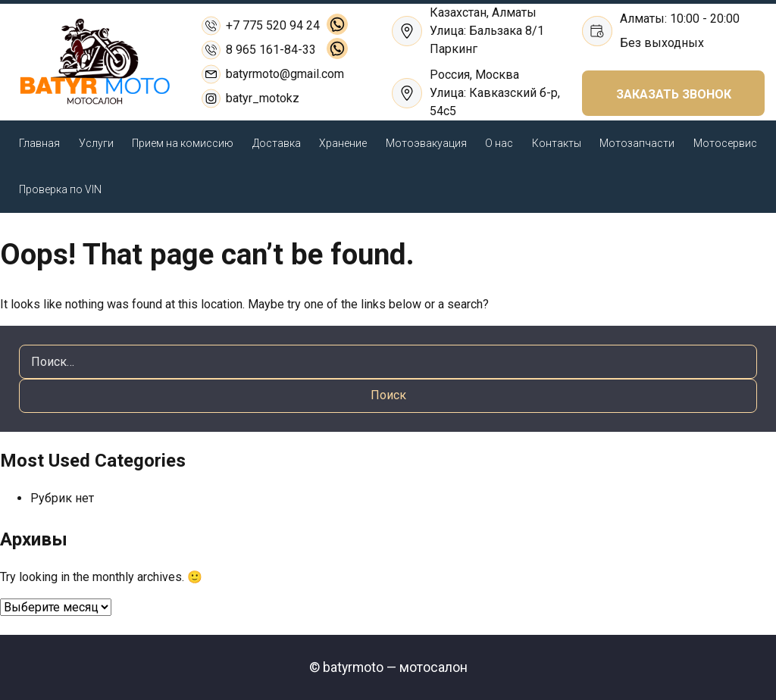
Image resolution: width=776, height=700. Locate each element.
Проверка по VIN (60, 189)
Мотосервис (725, 143)
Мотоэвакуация (426, 143)
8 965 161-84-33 (271, 50)
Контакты (557, 143)
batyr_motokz (263, 98)
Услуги (96, 143)
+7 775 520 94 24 (273, 25)
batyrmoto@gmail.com (285, 74)
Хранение (343, 143)
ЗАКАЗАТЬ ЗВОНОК (674, 94)
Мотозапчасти (637, 143)
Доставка (277, 143)
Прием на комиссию (183, 143)
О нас (499, 143)
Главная (39, 143)
